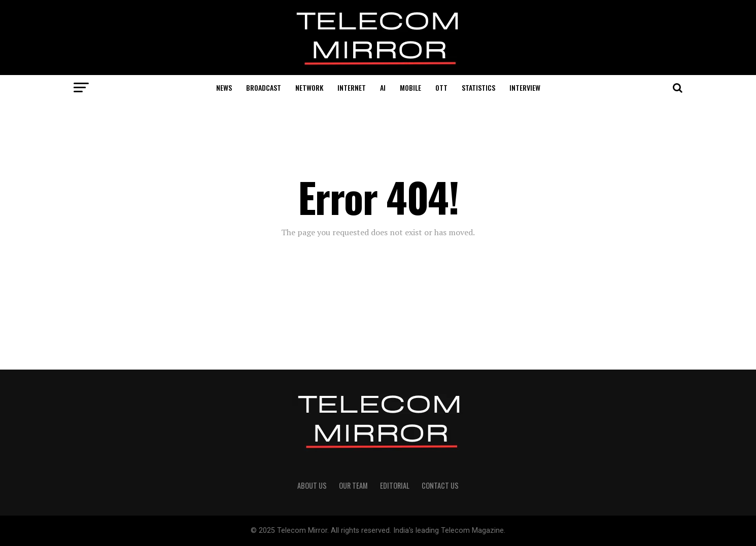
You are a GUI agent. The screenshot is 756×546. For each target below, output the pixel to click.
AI (383, 87)
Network (309, 87)
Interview (525, 87)
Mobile (410, 87)
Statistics (478, 87)
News (224, 87)
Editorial (395, 485)
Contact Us (440, 485)
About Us (312, 485)
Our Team (353, 485)
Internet (352, 87)
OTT (441, 87)
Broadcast (264, 87)
